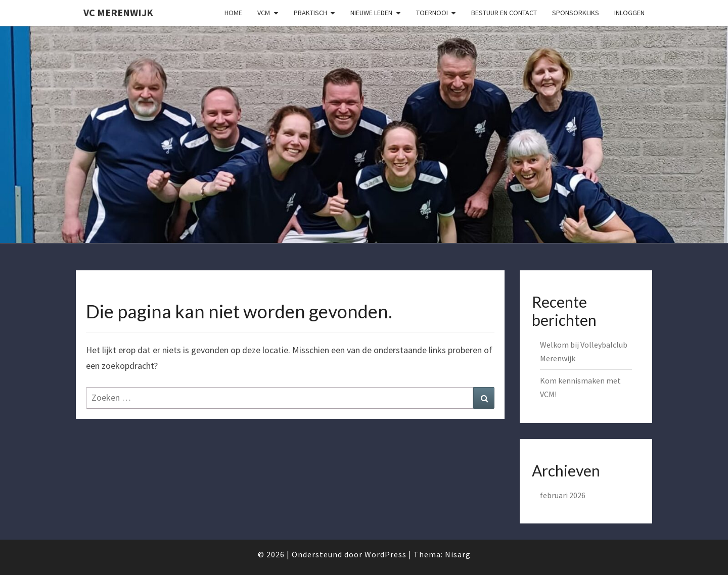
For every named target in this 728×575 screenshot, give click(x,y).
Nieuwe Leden (371, 13)
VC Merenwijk (118, 12)
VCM (264, 13)
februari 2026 (563, 495)
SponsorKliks (576, 13)
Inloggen (629, 13)
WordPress (385, 554)
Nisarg (458, 554)
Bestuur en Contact (504, 13)
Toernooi (432, 13)
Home (233, 13)
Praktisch (310, 13)
